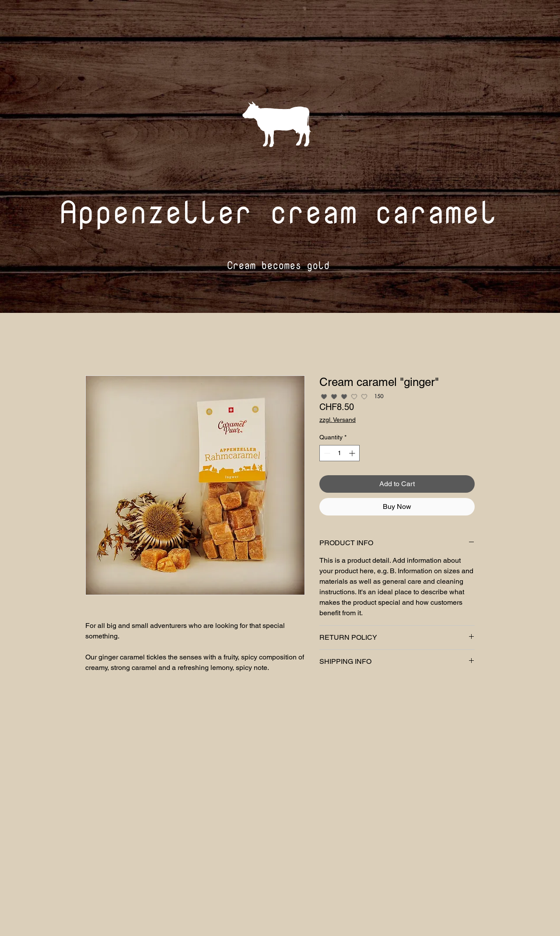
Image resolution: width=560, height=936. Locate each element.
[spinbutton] (339, 453)
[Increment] (353, 453)
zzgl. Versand (338, 420)
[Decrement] (326, 453)
